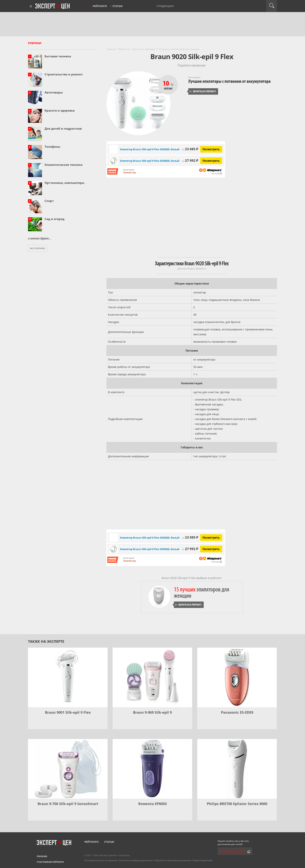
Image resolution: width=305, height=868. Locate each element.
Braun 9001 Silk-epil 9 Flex (68, 712)
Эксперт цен (53, 6)
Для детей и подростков (63, 128)
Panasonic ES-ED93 (237, 712)
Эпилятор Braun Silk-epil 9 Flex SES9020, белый (150, 149)
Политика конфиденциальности (136, 860)
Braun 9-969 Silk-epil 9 (152, 712)
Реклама (42, 856)
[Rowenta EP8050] (152, 769)
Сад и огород (54, 219)
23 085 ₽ (190, 149)
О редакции (165, 6)
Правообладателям (203, 860)
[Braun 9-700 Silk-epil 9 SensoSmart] (68, 769)
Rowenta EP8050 (152, 804)
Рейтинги (100, 6)
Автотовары (54, 92)
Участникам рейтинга (50, 862)
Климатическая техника (64, 165)
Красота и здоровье (60, 110)
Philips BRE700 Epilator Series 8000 (237, 804)
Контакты (125, 855)
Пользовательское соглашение (101, 860)
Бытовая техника (58, 56)
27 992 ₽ (190, 160)
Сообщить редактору (233, 851)
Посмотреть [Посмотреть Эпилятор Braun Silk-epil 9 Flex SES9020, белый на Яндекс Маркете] (211, 149)
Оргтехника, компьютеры (64, 183)
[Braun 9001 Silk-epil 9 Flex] (68, 677)
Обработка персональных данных (173, 860)
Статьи (117, 6)
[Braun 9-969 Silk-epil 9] (152, 677)
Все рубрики (38, 248)
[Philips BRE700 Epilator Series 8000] (237, 769)
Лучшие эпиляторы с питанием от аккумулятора (229, 81)
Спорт (49, 201)
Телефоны (52, 147)
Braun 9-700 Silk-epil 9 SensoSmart (68, 804)
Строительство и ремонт (64, 74)
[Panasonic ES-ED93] (237, 677)
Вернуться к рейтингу (202, 91)
